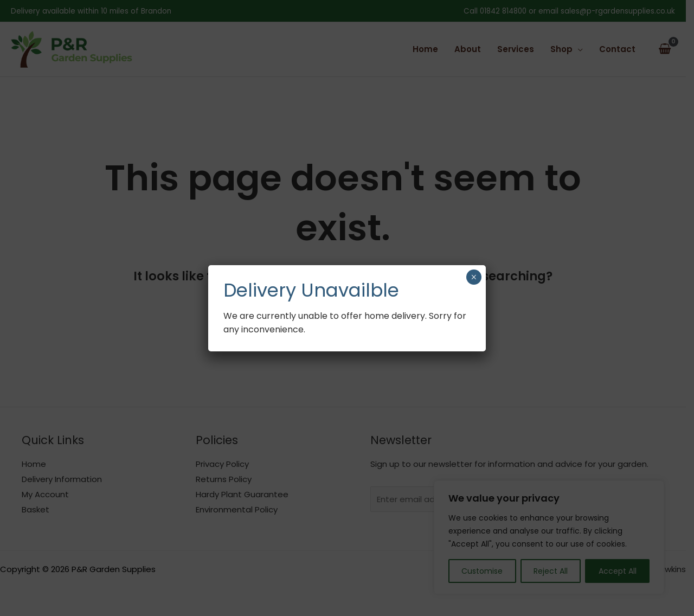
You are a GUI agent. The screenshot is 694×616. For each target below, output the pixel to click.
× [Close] (474, 277)
